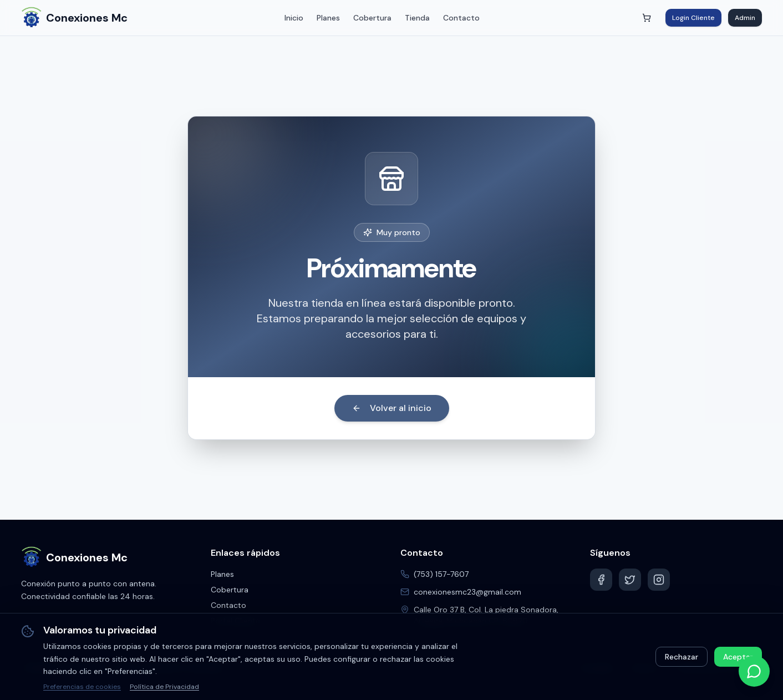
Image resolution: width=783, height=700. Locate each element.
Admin (745, 18)
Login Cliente (693, 18)
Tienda (417, 18)
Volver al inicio (392, 408)
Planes (328, 18)
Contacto (461, 18)
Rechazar (682, 657)
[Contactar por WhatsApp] (754, 671)
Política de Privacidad (164, 687)
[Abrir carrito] (647, 18)
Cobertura (372, 18)
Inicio (294, 18)
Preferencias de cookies (82, 687)
